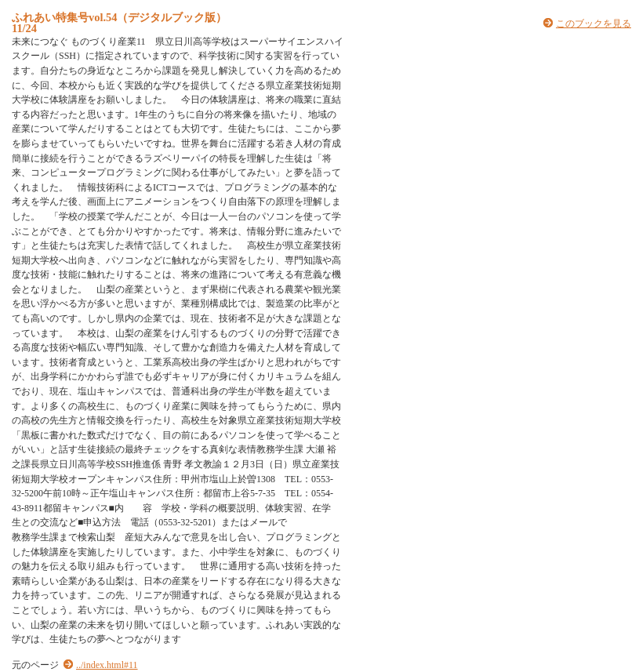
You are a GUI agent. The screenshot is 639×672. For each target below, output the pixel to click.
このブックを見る (594, 24)
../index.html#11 (107, 665)
